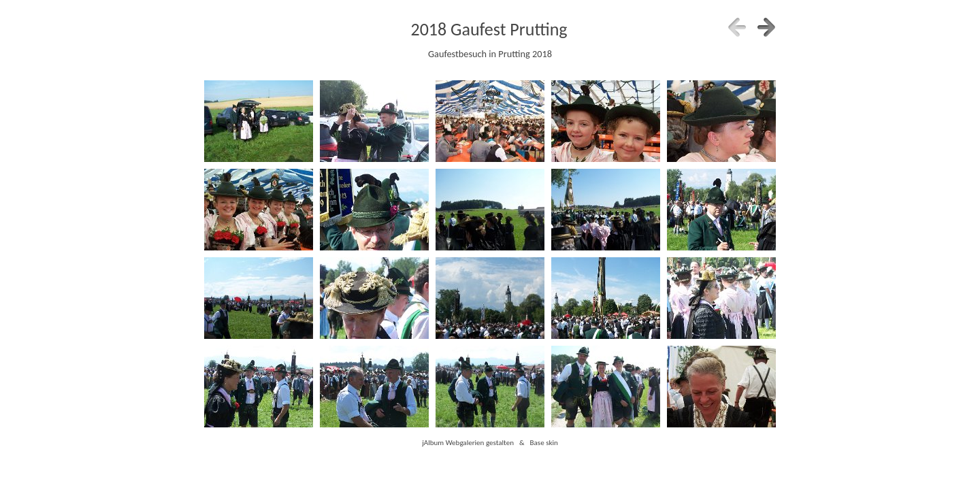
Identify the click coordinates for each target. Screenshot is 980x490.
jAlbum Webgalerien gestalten (468, 442)
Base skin (544, 442)
